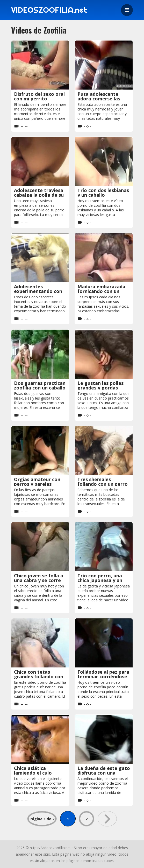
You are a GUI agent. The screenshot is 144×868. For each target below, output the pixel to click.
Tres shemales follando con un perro (103, 482)
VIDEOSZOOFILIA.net (50, 10)
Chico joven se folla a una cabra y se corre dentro (39, 580)
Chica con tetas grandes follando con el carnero (39, 676)
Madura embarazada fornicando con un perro (101, 291)
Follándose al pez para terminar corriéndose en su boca (103, 676)
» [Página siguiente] (107, 819)
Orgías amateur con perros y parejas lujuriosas (37, 484)
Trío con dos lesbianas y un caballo (103, 193)
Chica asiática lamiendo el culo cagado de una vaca (37, 773)
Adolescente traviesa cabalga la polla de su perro (39, 195)
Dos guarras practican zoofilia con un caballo (40, 385)
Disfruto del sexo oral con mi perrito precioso (39, 99)
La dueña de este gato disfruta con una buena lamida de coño (104, 773)
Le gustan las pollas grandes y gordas (100, 385)
